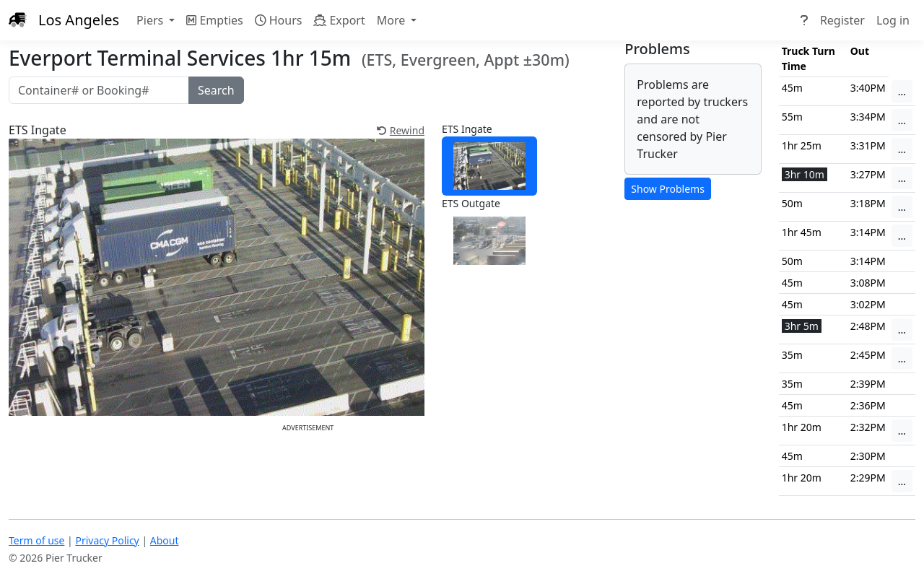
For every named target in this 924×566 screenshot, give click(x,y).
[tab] (489, 166)
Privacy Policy (107, 540)
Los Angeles (79, 20)
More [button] (393, 20)
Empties (214, 20)
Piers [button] (151, 20)
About (165, 540)
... (902, 91)
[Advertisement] (308, 466)
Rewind (401, 130)
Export (339, 20)
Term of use (36, 540)
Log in (893, 20)
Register (842, 20)
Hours (279, 20)
